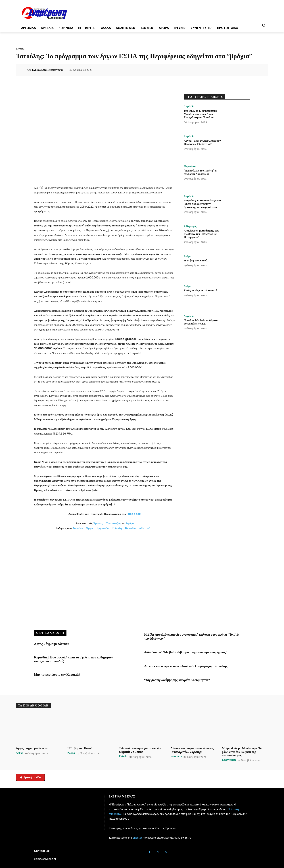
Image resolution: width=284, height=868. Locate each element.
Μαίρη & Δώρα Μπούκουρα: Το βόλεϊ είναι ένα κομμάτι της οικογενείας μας (242, 748)
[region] (105, 576)
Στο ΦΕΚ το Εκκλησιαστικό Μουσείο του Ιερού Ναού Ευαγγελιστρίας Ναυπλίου (200, 114)
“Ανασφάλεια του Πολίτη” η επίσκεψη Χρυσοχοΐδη (200, 172)
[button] (264, 25)
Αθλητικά (145, 528)
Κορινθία (130, 528)
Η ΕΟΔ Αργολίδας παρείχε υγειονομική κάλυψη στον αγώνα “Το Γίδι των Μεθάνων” (187, 636)
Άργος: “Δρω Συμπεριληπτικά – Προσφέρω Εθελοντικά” (202, 143)
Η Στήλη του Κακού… (197, 261)
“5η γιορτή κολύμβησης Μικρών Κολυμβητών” (172, 677)
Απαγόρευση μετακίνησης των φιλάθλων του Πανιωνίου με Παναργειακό (201, 234)
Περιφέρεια (191, 166)
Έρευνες (98, 523)
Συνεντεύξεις (114, 523)
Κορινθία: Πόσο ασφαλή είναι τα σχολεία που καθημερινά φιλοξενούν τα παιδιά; (81, 656)
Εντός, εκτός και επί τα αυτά (201, 291)
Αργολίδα (190, 107)
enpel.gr (137, 834)
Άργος (90, 528)
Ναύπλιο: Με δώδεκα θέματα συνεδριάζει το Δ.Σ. (201, 322)
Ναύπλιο (78, 528)
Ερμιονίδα (103, 528)
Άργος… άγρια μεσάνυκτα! (50, 643)
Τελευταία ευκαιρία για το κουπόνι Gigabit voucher (140, 747)
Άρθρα (130, 523)
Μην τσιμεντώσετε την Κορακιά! (53, 669)
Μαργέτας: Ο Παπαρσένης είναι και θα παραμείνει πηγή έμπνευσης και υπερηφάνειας (202, 204)
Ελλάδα (20, 49)
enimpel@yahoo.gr (45, 856)
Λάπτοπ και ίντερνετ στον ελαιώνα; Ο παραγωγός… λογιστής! (180, 664)
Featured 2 (177, 753)
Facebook (134, 514)
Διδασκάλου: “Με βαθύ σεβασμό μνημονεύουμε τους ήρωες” (179, 651)
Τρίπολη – (118, 528)
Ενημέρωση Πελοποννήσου (48, 70)
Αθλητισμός (191, 226)
